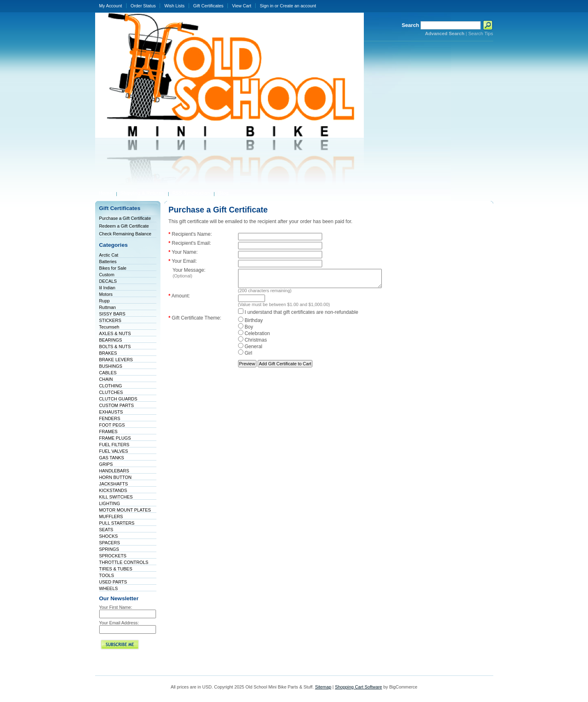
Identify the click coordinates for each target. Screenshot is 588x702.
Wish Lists (174, 6)
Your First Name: (116, 607)
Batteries (108, 262)
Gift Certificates (208, 6)
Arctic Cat (109, 255)
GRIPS (106, 464)
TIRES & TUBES (116, 569)
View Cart (242, 6)
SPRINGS (109, 549)
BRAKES (108, 353)
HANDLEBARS (114, 471)
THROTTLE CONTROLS (124, 562)
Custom (107, 275)
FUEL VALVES (114, 451)
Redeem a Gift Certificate (124, 226)
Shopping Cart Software (358, 687)
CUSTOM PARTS (117, 405)
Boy (246, 331)
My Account (111, 6)
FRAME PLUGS (115, 438)
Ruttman (108, 307)
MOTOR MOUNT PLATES (125, 510)
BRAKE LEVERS (116, 360)
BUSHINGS (111, 366)
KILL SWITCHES (116, 497)
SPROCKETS (113, 556)
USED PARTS (113, 582)
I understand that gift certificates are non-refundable (298, 316)
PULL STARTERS (117, 523)
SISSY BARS (112, 314)
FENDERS (110, 418)
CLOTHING (111, 386)
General (250, 350)
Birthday (251, 324)
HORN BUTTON (116, 477)
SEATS (106, 530)
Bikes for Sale (113, 268)
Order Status (143, 6)
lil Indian (107, 288)
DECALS (108, 281)
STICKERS (110, 320)
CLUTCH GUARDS (118, 399)
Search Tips (481, 34)
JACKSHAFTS (114, 484)
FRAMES (108, 431)
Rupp (105, 301)
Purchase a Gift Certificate (125, 218)
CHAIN (106, 379)
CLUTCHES (111, 392)
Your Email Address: (119, 623)
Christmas (253, 344)
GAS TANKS (112, 458)
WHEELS (109, 588)
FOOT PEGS (112, 425)
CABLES (108, 373)
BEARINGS (111, 340)
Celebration (254, 337)
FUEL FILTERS (114, 445)
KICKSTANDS (113, 490)
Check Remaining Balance (125, 234)
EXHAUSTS (111, 412)
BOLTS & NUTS (115, 347)
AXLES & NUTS (115, 333)
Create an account (298, 6)
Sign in (266, 6)
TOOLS (107, 575)
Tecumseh (109, 327)
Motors (106, 294)
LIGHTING (110, 503)
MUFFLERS (111, 516)
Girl (245, 357)
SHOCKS (109, 536)
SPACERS (110, 543)
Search (411, 25)
